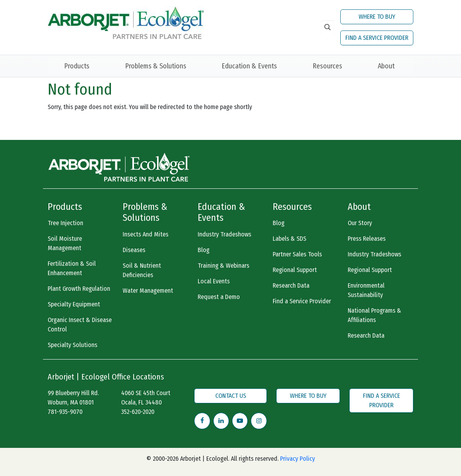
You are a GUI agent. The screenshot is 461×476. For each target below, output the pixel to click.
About (386, 66)
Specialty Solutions (72, 345)
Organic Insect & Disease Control (80, 325)
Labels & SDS (289, 239)
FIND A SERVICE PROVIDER (377, 38)
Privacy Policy (298, 459)
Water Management (148, 291)
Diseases (134, 250)
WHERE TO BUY (377, 17)
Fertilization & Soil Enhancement (72, 268)
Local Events (214, 281)
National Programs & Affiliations (374, 315)
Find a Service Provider (302, 301)
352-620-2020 (138, 412)
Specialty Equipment (74, 304)
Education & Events (249, 66)
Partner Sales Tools (297, 254)
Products (77, 66)
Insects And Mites (146, 234)
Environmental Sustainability (366, 290)
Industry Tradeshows (224, 234)
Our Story (360, 223)
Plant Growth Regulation (79, 289)
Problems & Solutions (156, 66)
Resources (327, 66)
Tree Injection (65, 223)
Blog (204, 250)
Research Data (291, 285)
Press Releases (367, 239)
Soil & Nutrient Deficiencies (142, 270)
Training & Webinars (223, 266)
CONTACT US (231, 396)
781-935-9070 (65, 412)
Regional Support (295, 270)
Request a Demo (219, 297)
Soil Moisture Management (65, 243)
